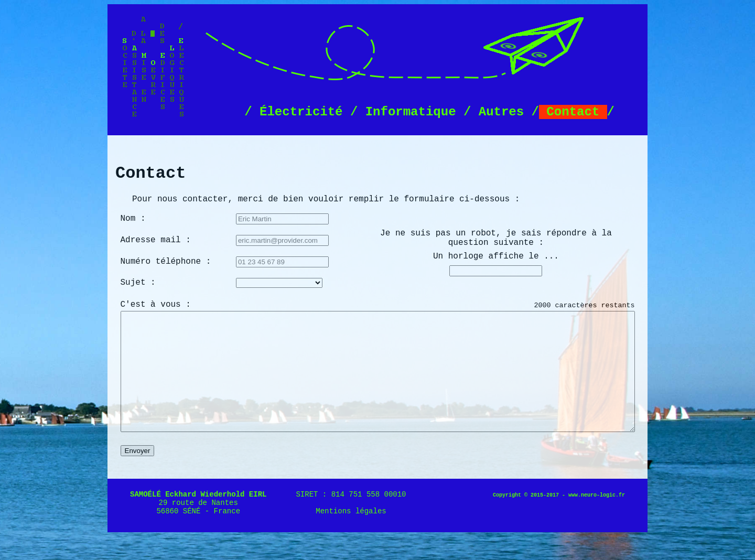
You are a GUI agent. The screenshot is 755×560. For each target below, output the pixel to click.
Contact (573, 112)
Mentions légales (351, 535)
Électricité (301, 112)
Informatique (411, 112)
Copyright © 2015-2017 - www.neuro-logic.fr (559, 519)
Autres (501, 112)
